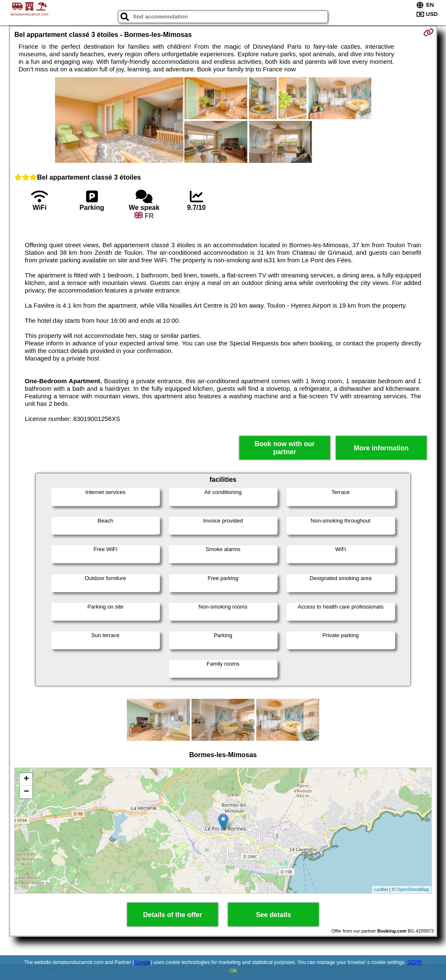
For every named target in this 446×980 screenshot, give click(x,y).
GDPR (415, 962)
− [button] (26, 792)
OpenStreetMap (413, 889)
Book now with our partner (285, 448)
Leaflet (381, 889)
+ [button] (26, 779)
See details (273, 915)
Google (143, 962)
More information (381, 448)
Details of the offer (173, 915)
